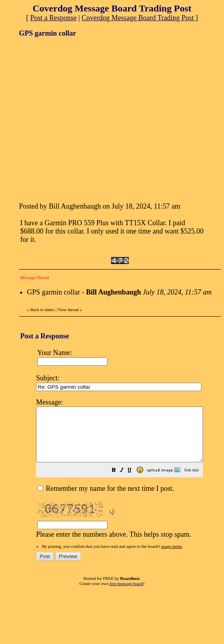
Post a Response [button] (53, 18)
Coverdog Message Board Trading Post (139, 18)
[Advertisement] (74, 119)
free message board (126, 594)
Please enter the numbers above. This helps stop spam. (129, 473)
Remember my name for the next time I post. (106, 499)
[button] (134, 481)
